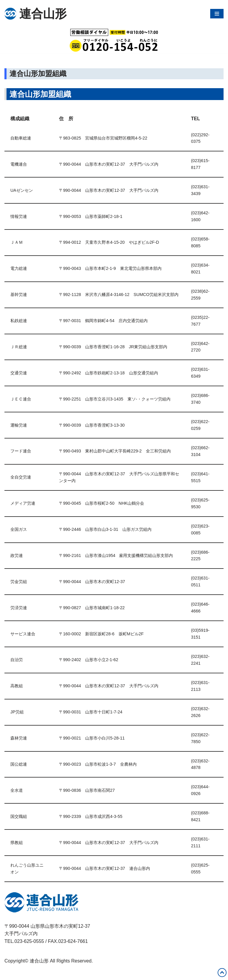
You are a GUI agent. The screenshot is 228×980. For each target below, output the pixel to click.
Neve (10, 974)
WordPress (57, 974)
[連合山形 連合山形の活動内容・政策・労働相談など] (36, 14)
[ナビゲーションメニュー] (217, 14)
